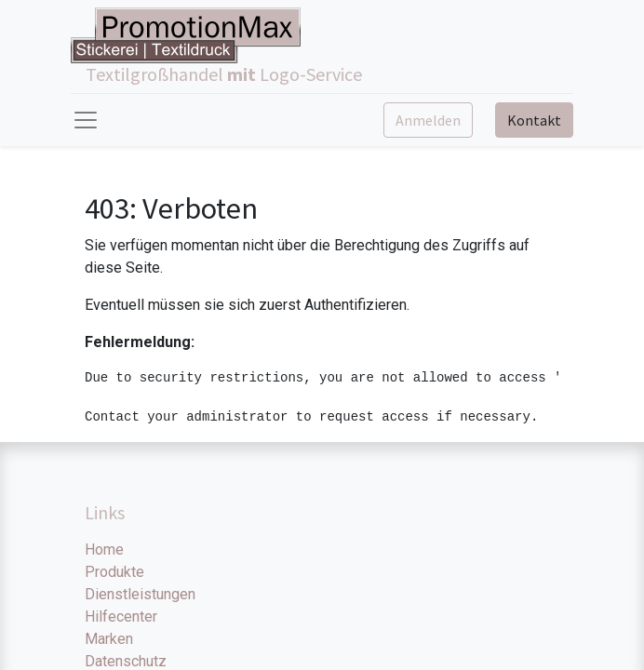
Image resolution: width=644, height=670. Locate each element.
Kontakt (534, 120)
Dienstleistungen (140, 594)
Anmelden (428, 120)
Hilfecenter (121, 616)
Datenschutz (126, 661)
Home (104, 549)
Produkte (114, 572)
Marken (109, 639)
